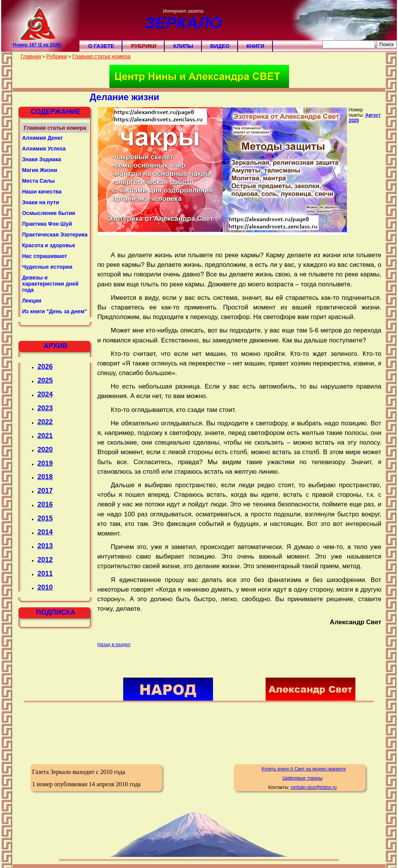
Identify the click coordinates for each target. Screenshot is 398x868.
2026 (45, 367)
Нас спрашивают (44, 256)
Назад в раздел (114, 645)
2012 (45, 560)
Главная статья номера (101, 56)
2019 (45, 463)
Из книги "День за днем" (54, 311)
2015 (45, 518)
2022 (45, 422)
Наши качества (42, 192)
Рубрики (144, 46)
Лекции (31, 301)
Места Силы (38, 181)
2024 (45, 394)
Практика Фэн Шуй (47, 224)
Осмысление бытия (48, 213)
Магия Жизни (39, 170)
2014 (45, 532)
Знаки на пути (40, 202)
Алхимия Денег (42, 138)
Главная (31, 56)
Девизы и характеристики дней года (50, 284)
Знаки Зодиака (41, 159)
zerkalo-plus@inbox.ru (314, 787)
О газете (101, 46)
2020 (45, 450)
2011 (45, 574)
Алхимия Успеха (44, 149)
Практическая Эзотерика (55, 235)
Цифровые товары (302, 778)
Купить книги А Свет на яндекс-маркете (304, 769)
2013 (45, 546)
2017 (45, 491)
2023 (45, 408)
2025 (45, 380)
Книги (255, 46)
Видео (220, 46)
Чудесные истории (47, 267)
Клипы (183, 46)
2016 (45, 504)
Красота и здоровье (48, 245)
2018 (45, 477)
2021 (45, 436)
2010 (45, 587)
